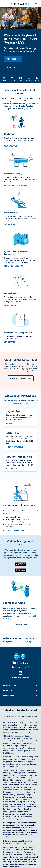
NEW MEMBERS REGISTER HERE (16, 531)
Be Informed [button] (8, 690)
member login (13, 59)
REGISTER (11, 68)
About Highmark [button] (10, 685)
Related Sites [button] (8, 695)
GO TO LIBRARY (10, 305)
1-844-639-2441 (20, 625)
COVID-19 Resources (20, 678)
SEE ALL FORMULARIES (14, 266)
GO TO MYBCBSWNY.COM (21, 378)
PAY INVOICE (11, 469)
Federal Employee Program (12, 640)
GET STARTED (10, 224)
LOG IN (9, 423)
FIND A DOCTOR (10, 146)
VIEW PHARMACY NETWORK (16, 185)
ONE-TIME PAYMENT (15, 447)
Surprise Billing (30, 640)
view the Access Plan (23, 857)
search (36, 4)
